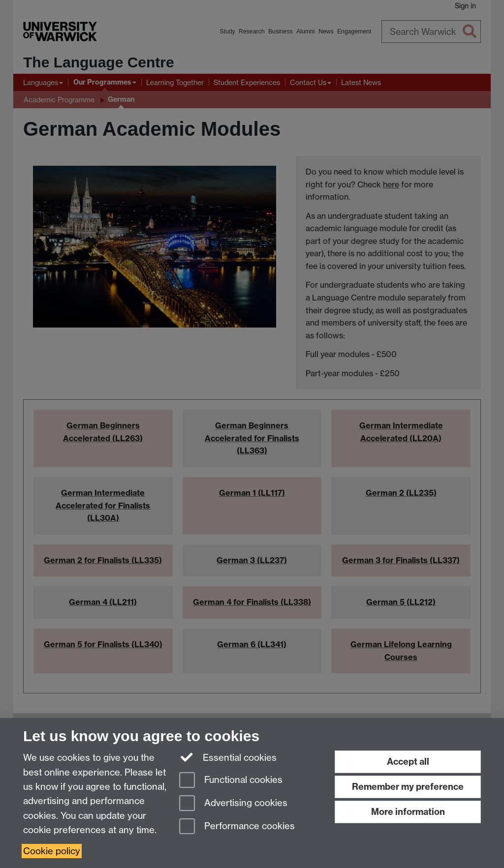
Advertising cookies (233, 804)
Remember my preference (408, 787)
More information (408, 812)
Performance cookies (237, 827)
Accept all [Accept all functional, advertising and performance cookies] (408, 762)
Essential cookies (228, 757)
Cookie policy (52, 851)
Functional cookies (231, 781)
